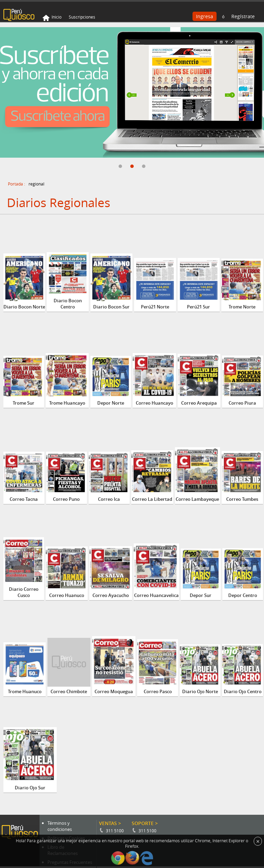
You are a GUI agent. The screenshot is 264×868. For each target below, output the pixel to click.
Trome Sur (24, 403)
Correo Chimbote (69, 691)
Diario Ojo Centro (243, 691)
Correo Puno (66, 499)
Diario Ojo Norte (200, 691)
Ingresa (205, 16)
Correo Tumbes (242, 499)
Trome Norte (242, 307)
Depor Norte (111, 403)
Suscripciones (82, 17)
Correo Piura (242, 403)
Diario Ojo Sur (30, 788)
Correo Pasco (158, 691)
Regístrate (243, 16)
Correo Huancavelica (156, 595)
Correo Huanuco (67, 595)
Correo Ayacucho (111, 595)
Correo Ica (109, 499)
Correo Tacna (24, 499)
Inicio (57, 17)
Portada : (16, 184)
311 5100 (115, 831)
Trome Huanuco (25, 691)
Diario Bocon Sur (111, 307)
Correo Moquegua (114, 691)
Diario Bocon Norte (24, 307)
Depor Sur (201, 595)
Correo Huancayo (155, 403)
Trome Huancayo (67, 403)
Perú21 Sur (199, 307)
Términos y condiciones (60, 826)
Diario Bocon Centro (68, 304)
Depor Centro (243, 595)
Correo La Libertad (152, 499)
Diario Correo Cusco (24, 592)
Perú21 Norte (155, 307)
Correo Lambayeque (197, 499)
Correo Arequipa (199, 403)
